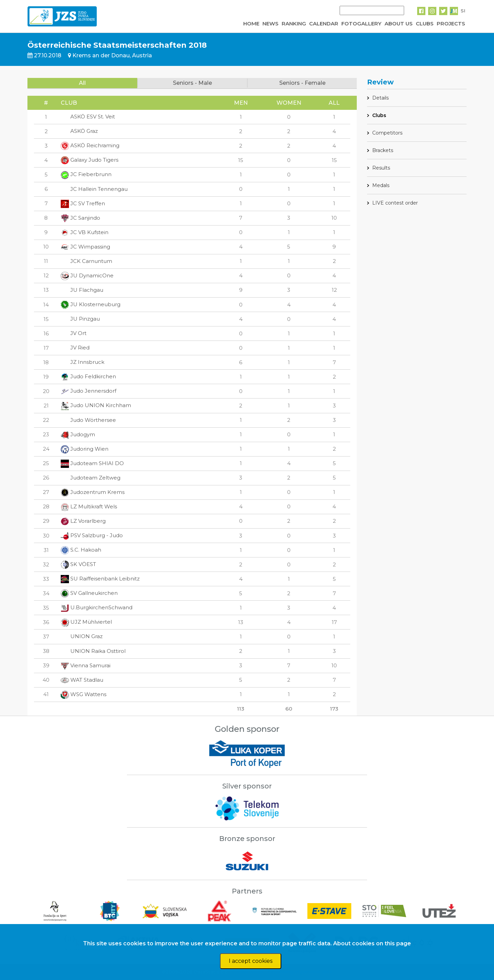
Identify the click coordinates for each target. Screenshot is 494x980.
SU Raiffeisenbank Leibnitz (100, 579)
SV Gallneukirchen (89, 593)
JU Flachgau (82, 290)
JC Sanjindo (80, 218)
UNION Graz (82, 636)
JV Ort (74, 333)
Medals (381, 185)
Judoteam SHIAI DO (92, 463)
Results (381, 168)
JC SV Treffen (83, 203)
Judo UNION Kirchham (96, 405)
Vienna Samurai (86, 665)
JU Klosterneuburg (91, 304)
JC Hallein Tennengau (94, 189)
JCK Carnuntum (86, 261)
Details (380, 98)
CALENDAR (324, 24)
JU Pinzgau (80, 319)
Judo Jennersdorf (89, 391)
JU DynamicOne (87, 275)
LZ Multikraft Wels (89, 506)
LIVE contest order (395, 203)
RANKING (294, 24)
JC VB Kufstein (85, 232)
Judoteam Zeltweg (91, 478)
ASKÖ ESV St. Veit (88, 117)
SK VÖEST (78, 564)
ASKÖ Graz (79, 131)
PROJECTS (451, 24)
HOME (251, 24)
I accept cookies (251, 961)
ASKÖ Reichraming (90, 145)
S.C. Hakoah (81, 550)
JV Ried (75, 348)
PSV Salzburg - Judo (92, 535)
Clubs (379, 115)
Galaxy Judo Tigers (90, 160)
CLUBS (425, 24)
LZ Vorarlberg (83, 521)
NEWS (270, 24)
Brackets (383, 150)
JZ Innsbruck (83, 362)
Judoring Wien (85, 449)
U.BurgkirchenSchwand (97, 607)
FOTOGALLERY (361, 24)
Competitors (387, 133)
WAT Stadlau (82, 680)
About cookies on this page (372, 943)
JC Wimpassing (85, 247)
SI (463, 11)
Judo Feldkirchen (88, 376)
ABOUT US (399, 24)
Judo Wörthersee (88, 420)
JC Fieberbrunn (86, 174)
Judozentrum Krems (93, 492)
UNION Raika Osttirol (93, 651)
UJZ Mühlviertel (86, 622)
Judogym (78, 434)
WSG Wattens (84, 694)
